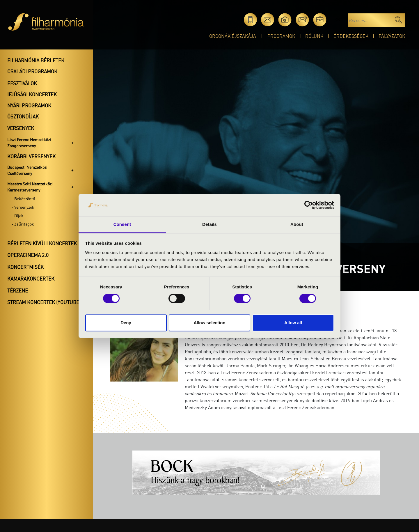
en (337, 20)
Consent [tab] (122, 224)
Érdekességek (351, 36)
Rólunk (314, 36)
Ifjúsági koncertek (32, 94)
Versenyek (21, 128)
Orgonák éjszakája (233, 36)
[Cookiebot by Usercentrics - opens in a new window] (309, 205)
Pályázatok (392, 36)
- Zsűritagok (23, 224)
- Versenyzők (23, 207)
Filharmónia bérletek (36, 60)
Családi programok (32, 71)
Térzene (18, 290)
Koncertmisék (25, 267)
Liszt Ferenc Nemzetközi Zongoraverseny (29, 142)
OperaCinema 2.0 (28, 255)
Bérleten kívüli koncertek (42, 243)
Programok (281, 36)
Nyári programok (29, 105)
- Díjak (18, 215)
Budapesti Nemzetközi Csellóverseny (27, 170)
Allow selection (209, 323)
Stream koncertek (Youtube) (44, 302)
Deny (126, 323)
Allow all (293, 323)
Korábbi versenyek (31, 156)
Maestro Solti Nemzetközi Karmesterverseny (30, 187)
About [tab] (297, 224)
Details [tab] (210, 224)
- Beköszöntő (23, 198)
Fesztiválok (22, 83)
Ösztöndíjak (23, 116)
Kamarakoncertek (31, 279)
